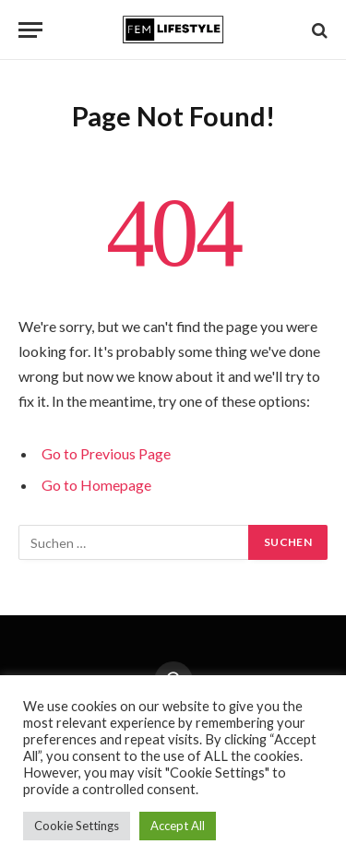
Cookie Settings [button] (77, 826)
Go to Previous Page (106, 453)
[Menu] (30, 30)
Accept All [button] (178, 826)
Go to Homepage (96, 485)
